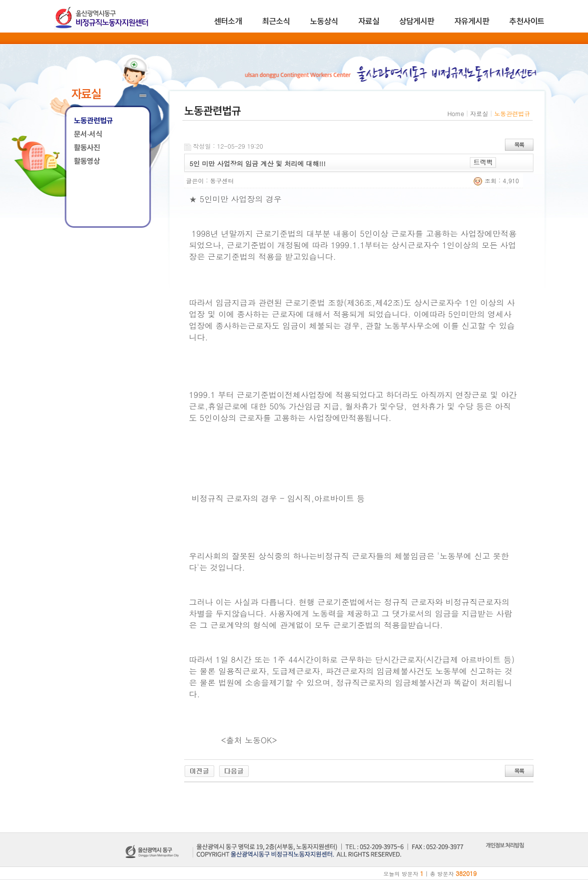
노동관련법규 (94, 121)
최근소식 (276, 21)
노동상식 (324, 21)
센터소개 (228, 21)
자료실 (369, 21)
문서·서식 (88, 134)
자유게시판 (472, 21)
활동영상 (87, 161)
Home (456, 113)
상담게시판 (417, 21)
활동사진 (87, 148)
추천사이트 (527, 21)
